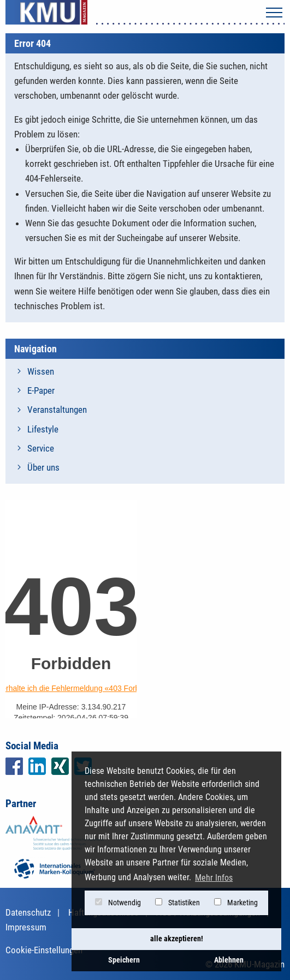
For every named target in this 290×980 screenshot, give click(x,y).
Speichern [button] (124, 960)
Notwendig (118, 903)
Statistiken (177, 903)
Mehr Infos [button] (214, 878)
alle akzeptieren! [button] (177, 939)
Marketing (236, 903)
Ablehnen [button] (229, 960)
